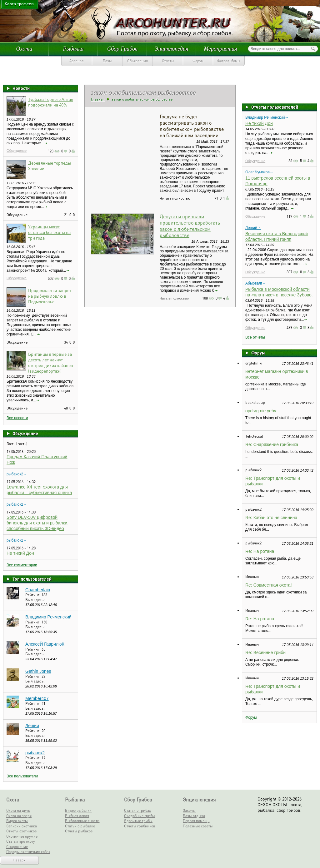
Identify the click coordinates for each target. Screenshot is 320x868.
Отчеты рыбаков (79, 831)
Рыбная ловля (77, 816)
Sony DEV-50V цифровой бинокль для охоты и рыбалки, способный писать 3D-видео (37, 523)
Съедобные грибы (140, 816)
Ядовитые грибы (138, 821)
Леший (32, 726)
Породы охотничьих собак (28, 852)
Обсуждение (17, 151)
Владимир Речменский (48, 617)
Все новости (17, 418)
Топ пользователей (32, 579)
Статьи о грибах (137, 810)
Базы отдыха (194, 816)
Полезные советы (198, 826)
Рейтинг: (33, 595)
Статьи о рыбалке (80, 826)
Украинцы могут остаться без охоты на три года (49, 232)
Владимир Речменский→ (267, 117)
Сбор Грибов (122, 49)
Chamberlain (38, 590)
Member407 (37, 698)
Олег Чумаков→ (259, 172)
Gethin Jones (38, 671)
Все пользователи (22, 776)
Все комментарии (22, 565)
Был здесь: (35, 600)
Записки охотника (22, 826)
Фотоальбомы (229, 61)
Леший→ (253, 228)
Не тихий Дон (20, 553)
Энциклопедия (172, 49)
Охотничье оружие (22, 836)
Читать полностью (174, 298)
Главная (98, 99)
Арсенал (77, 61)
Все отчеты (255, 337)
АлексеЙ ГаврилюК (45, 644)
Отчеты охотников (21, 831)
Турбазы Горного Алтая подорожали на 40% (51, 102)
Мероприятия (220, 49)
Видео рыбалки (78, 810)
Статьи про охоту (20, 841)
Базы (107, 61)
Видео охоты (17, 821)
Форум (198, 61)
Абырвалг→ (256, 283)
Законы (189, 810)
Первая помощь (196, 821)
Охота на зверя (19, 816)
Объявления (137, 61)
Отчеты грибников (140, 826)
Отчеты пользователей (275, 107)
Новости (21, 88)
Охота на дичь (18, 810)
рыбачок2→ (17, 474)
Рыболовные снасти (82, 821)
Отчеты (168, 61)
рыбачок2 (35, 753)
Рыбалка (73, 49)
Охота (24, 49)
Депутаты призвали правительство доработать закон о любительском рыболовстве (190, 226)
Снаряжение (17, 847)
